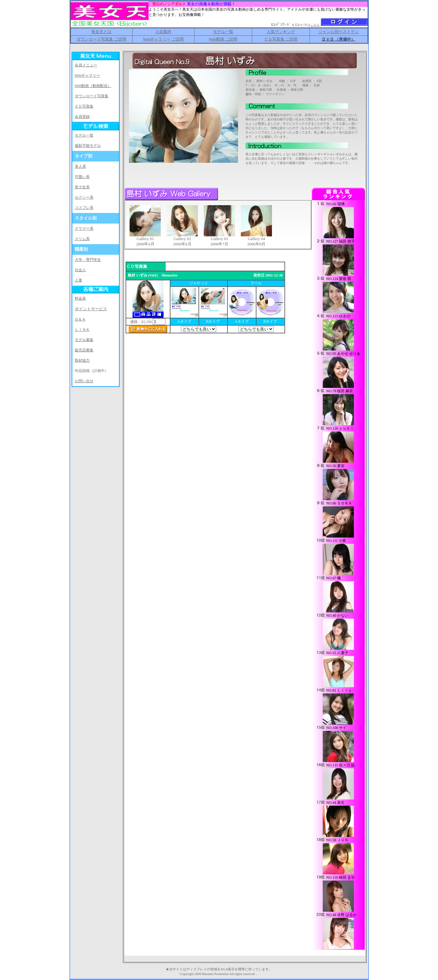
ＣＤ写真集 (84, 106)
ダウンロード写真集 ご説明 (101, 39)
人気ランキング (281, 32)
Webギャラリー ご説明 (163, 39)
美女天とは (101, 32)
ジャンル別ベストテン (339, 32)
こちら (315, 25)
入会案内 (163, 32)
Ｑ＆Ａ (80, 319)
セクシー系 (84, 197)
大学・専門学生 (88, 260)
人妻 (79, 280)
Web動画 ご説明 (223, 39)
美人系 (80, 167)
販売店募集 (84, 350)
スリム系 (82, 239)
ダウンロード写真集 (92, 96)
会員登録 (82, 117)
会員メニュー (86, 65)
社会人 (80, 270)
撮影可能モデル (88, 146)
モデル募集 (84, 340)
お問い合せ (84, 381)
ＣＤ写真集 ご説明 (281, 39)
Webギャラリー (88, 75)
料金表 (80, 298)
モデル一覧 (223, 32)
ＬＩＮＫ (82, 330)
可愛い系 (82, 177)
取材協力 (82, 360)
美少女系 (82, 187)
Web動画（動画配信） (93, 86)
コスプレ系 (84, 208)
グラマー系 (84, 229)
